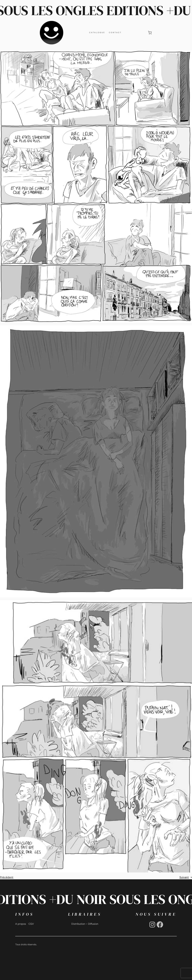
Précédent (7, 877)
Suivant (184, 877)
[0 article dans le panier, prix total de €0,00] (150, 33)
